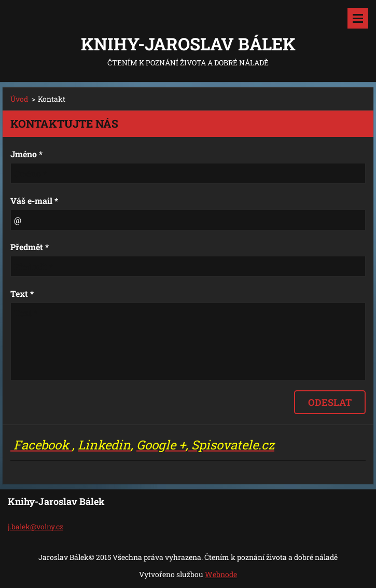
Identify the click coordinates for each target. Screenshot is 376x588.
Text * (22, 293)
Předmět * (30, 247)
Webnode (221, 574)
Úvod (19, 99)
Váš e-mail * (34, 201)
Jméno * (26, 154)
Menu (358, 18)
